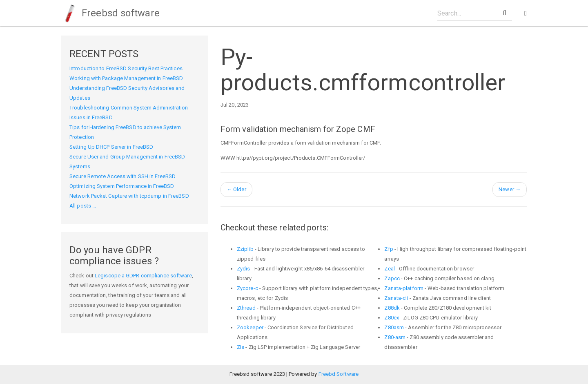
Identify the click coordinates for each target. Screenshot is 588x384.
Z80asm (394, 327)
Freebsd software (110, 13)
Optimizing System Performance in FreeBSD (122, 186)
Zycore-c (247, 288)
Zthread (246, 308)
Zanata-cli (396, 298)
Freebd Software (339, 374)
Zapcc (392, 278)
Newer (510, 189)
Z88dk (392, 308)
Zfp (389, 249)
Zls (241, 347)
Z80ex (392, 318)
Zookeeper (250, 327)
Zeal (389, 269)
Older (236, 189)
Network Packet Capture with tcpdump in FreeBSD (129, 196)
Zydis (244, 269)
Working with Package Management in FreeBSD (126, 78)
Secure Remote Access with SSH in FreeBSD (122, 176)
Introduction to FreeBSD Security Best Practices (126, 68)
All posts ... (83, 206)
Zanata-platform (404, 288)
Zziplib (245, 249)
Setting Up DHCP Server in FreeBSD (111, 147)
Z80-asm (395, 337)
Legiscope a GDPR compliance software (143, 276)
